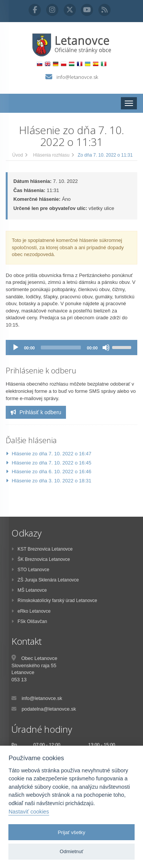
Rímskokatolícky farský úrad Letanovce (54, 601)
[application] (71, 348)
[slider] (61, 348)
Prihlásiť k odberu (36, 412)
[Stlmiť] (106, 348)
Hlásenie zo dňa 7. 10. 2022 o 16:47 (52, 454)
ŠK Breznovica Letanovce (41, 559)
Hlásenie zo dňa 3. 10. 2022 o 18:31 (52, 481)
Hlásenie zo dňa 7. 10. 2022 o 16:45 (52, 463)
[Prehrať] (16, 348)
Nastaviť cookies (29, 812)
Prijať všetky (72, 832)
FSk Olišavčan (29, 621)
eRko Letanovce (31, 611)
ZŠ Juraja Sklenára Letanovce (45, 580)
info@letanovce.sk (77, 77)
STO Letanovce (30, 570)
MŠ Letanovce (29, 590)
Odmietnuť (72, 851)
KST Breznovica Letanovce (42, 549)
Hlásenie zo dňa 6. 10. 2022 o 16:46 (52, 472)
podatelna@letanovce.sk (49, 709)
